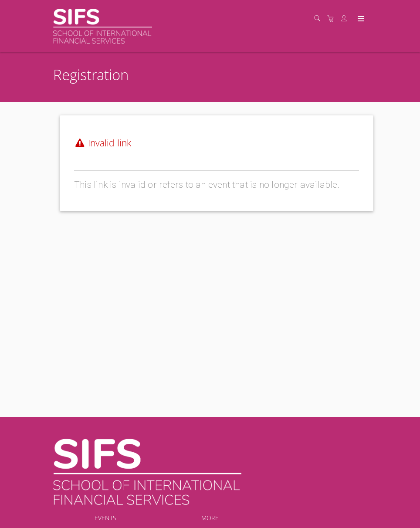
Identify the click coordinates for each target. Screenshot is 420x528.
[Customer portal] (346, 19)
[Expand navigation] (360, 19)
